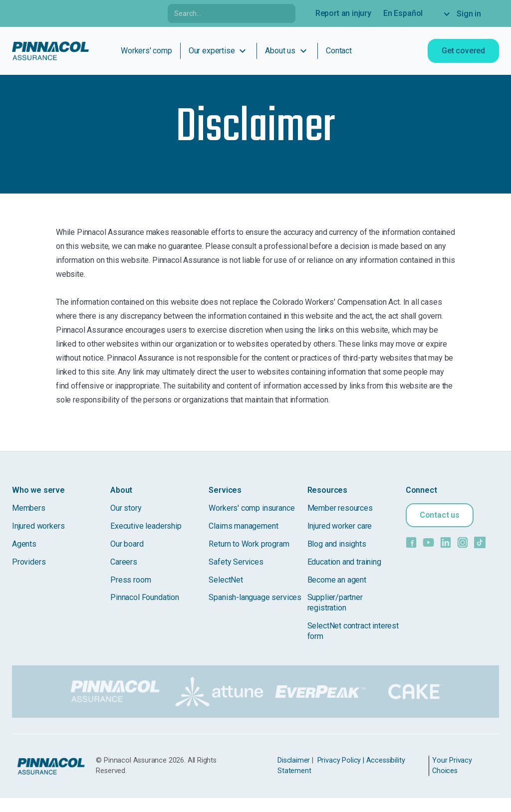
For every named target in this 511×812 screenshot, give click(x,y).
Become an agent (337, 580)
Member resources (340, 508)
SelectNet (226, 580)
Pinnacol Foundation (145, 597)
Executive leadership (146, 526)
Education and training (344, 562)
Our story (126, 508)
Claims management (243, 526)
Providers (29, 562)
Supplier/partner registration (336, 603)
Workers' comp (146, 51)
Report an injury (343, 13)
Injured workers (38, 526)
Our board (127, 544)
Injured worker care (340, 526)
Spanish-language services (255, 597)
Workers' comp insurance (252, 508)
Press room (130, 580)
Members (29, 508)
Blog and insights (337, 544)
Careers (124, 562)
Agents (24, 544)
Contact (339, 51)
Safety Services (236, 562)
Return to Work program (249, 544)
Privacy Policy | (341, 760)
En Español (403, 13)
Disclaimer (294, 760)
